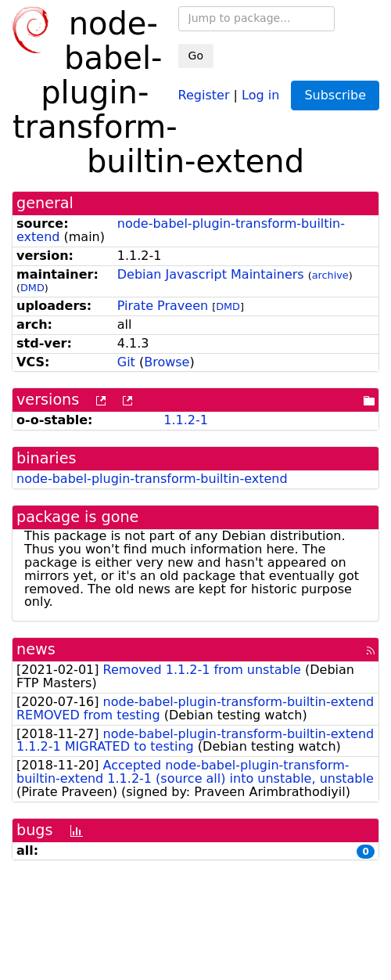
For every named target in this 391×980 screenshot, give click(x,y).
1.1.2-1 (186, 420)
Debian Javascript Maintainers (211, 274)
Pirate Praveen (163, 306)
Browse (167, 362)
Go (196, 56)
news (36, 649)
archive (330, 275)
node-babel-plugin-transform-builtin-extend (181, 230)
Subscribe (335, 95)
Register (204, 94)
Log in (260, 94)
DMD (32, 288)
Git (126, 362)
